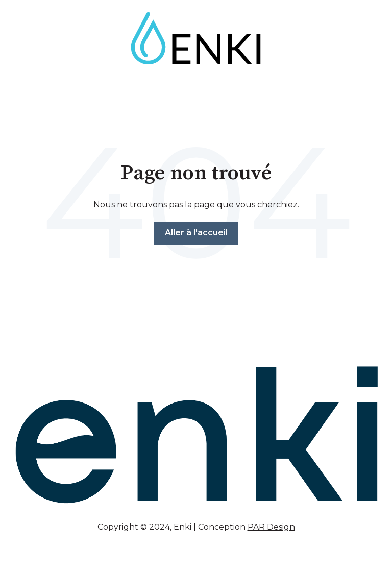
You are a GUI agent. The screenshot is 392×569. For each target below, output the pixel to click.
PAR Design (271, 527)
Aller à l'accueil (196, 233)
